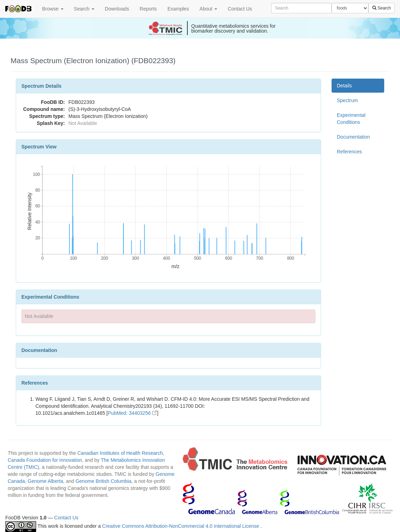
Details (344, 86)
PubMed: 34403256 (132, 413)
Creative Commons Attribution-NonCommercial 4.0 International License (181, 526)
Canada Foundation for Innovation (45, 460)
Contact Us (240, 9)
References (349, 152)
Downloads (117, 9)
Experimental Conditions (351, 119)
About (208, 9)
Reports (148, 9)
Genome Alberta (45, 481)
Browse (53, 9)
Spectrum (347, 100)
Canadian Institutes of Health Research (120, 453)
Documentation (353, 137)
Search (84, 9)
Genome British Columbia (104, 481)
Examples (178, 9)
